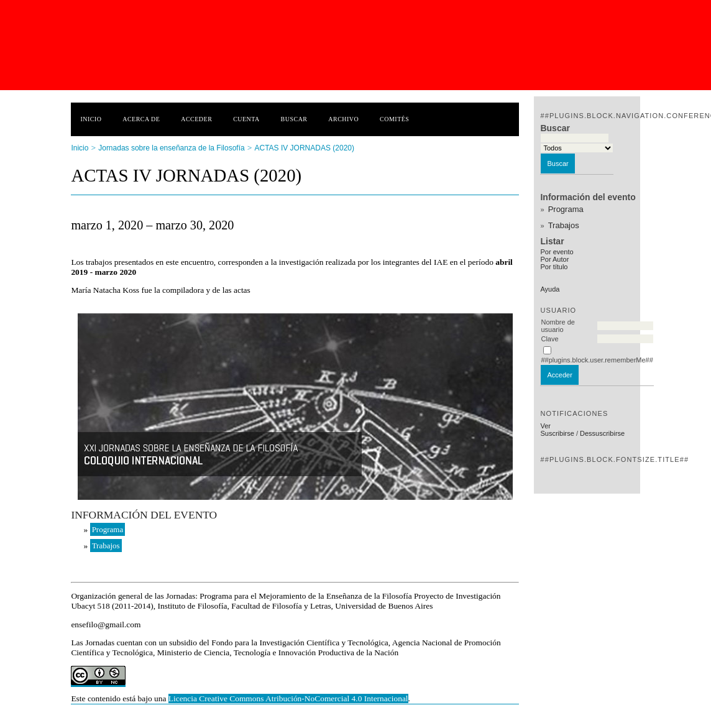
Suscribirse (557, 433)
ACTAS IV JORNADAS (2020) (304, 148)
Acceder (196, 119)
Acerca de (141, 119)
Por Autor (554, 259)
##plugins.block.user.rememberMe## (597, 360)
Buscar (294, 119)
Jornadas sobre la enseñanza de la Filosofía (171, 148)
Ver (545, 426)
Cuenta (246, 119)
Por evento (557, 252)
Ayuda (550, 289)
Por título (554, 267)
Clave (549, 339)
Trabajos (564, 225)
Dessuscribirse (602, 433)
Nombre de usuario (557, 326)
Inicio (91, 119)
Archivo (343, 119)
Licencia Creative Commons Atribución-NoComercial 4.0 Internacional (288, 698)
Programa (566, 209)
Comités (394, 119)
